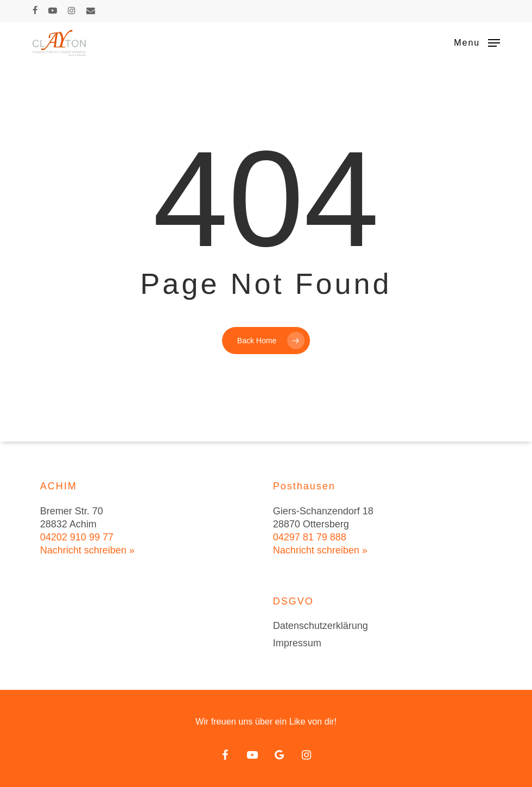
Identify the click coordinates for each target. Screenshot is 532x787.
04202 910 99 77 (77, 537)
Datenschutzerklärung (321, 626)
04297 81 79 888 (310, 537)
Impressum (297, 643)
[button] (477, 42)
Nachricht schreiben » (87, 550)
